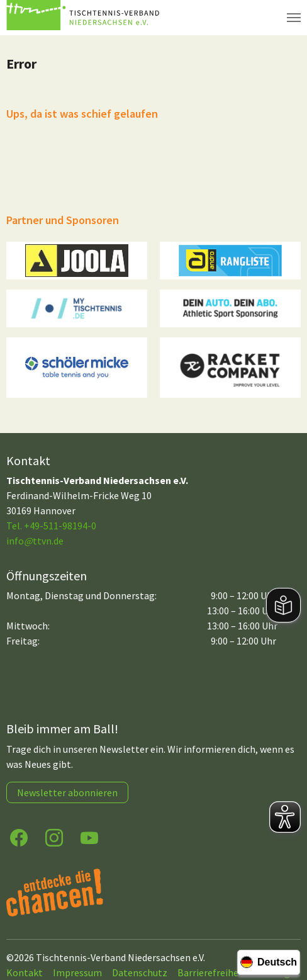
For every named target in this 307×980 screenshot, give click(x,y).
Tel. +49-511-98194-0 (51, 526)
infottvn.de (35, 541)
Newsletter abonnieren (67, 792)
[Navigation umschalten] (294, 18)
